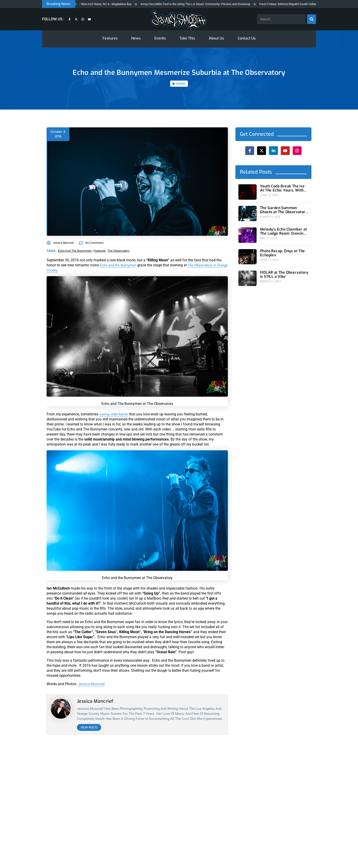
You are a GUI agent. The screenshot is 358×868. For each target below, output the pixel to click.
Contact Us (247, 38)
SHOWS (181, 84)
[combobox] (281, 19)
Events (160, 38)
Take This (187, 38)
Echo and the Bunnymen (119, 265)
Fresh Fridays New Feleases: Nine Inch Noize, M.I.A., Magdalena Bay (102, 4)
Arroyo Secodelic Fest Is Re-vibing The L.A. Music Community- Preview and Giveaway (210, 4)
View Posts (89, 728)
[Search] (311, 19)
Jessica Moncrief (92, 684)
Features (110, 38)
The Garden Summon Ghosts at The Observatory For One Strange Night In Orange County (282, 209)
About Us (216, 38)
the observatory (119, 251)
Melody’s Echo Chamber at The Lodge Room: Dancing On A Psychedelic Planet (283, 229)
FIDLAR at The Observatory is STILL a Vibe (283, 269)
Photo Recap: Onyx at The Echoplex (280, 249)
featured (100, 251)
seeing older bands (115, 414)
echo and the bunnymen (75, 251)
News (136, 38)
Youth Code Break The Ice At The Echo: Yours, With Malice (283, 188)
